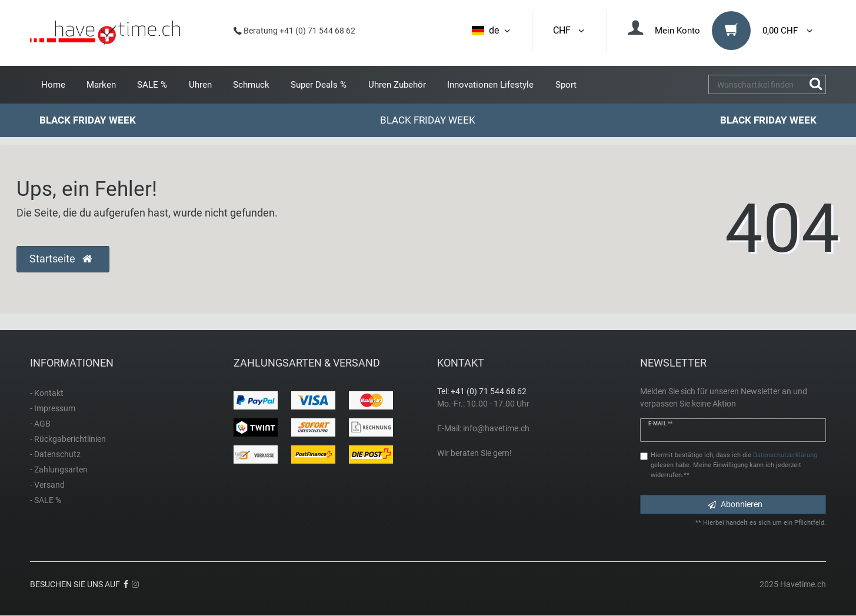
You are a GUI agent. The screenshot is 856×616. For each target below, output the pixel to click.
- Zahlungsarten (59, 470)
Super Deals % (319, 85)
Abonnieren (735, 504)
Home (53, 85)
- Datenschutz (55, 454)
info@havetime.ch (496, 428)
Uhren (200, 85)
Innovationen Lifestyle (490, 85)
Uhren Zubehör (397, 85)
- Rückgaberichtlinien (68, 439)
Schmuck (251, 85)
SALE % (152, 85)
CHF (569, 30)
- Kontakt (47, 393)
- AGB (40, 424)
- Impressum (53, 408)
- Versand (47, 485)
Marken (101, 85)
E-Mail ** (660, 424)
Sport (566, 85)
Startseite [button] (61, 259)
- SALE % (46, 500)
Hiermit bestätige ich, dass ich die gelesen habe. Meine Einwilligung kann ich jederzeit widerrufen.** (734, 465)
